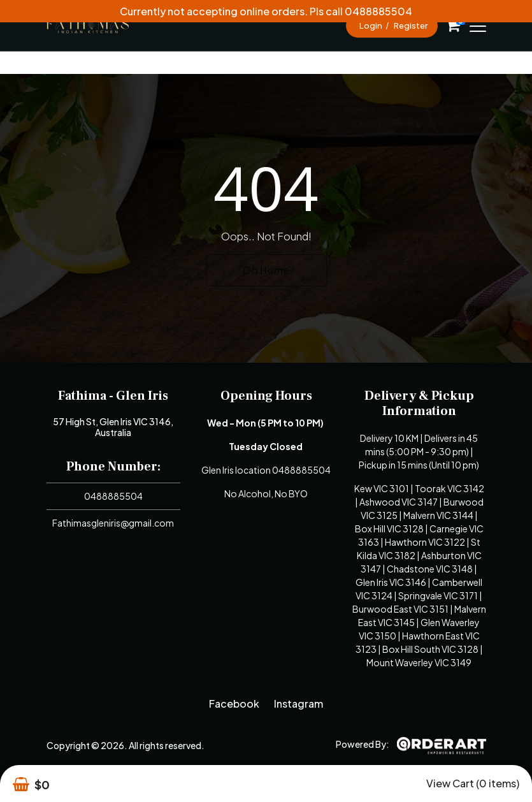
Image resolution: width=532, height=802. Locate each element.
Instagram (298, 704)
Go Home (266, 270)
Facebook (234, 704)
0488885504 (113, 496)
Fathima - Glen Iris (113, 396)
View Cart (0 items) (473, 783)
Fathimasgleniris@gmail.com (113, 523)
